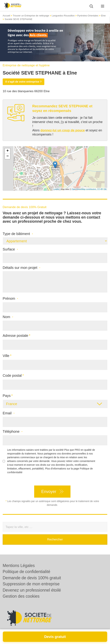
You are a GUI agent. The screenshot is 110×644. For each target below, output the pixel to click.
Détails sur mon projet (21, 268)
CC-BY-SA (102, 189)
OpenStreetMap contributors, (84, 189)
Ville (6, 356)
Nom (8, 317)
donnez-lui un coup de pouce (63, 130)
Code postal (12, 375)
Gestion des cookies (21, 596)
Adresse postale (15, 336)
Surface (10, 249)
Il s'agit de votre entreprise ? (23, 82)
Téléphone (13, 432)
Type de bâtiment (18, 234)
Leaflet (56, 189)
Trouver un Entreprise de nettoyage (31, 16)
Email (9, 413)
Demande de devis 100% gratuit (32, 578)
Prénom (10, 299)
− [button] (8, 156)
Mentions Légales (19, 566)
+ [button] (8, 151)
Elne (103, 16)
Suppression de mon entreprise (31, 584)
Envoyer (49, 492)
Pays (7, 396)
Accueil (6, 16)
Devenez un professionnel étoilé (32, 590)
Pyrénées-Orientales (88, 16)
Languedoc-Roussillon (63, 16)
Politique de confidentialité (26, 572)
